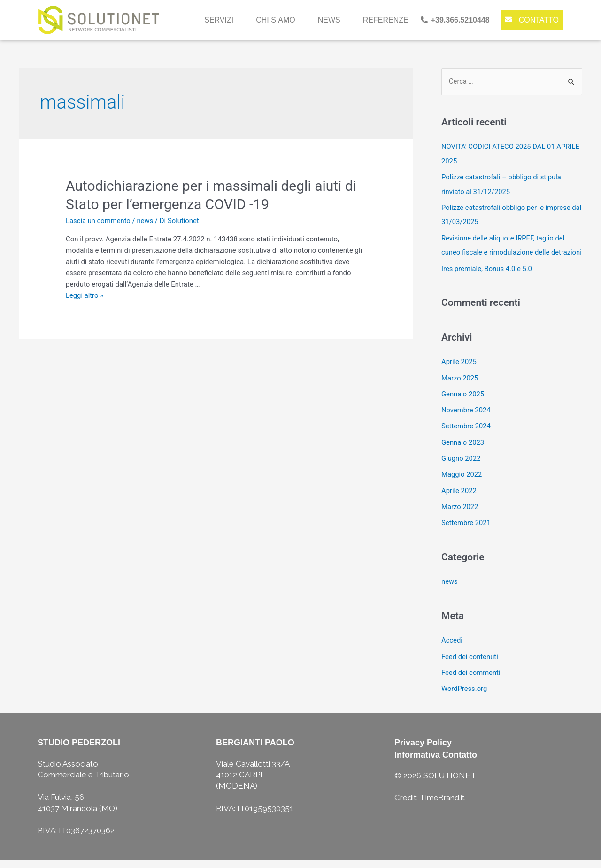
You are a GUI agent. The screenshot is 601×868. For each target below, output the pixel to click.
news (329, 20)
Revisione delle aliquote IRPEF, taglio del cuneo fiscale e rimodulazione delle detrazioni (504, 251)
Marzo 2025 (460, 389)
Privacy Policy (423, 751)
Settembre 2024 (466, 437)
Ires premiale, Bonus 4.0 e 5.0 (487, 281)
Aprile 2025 (459, 374)
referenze (386, 20)
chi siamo (276, 20)
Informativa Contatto (436, 762)
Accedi (452, 649)
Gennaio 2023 (463, 453)
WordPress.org (465, 697)
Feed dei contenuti (470, 665)
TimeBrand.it (443, 806)
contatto (539, 20)
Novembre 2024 (466, 421)
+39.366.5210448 (460, 20)
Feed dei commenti (471, 681)
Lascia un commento (99, 221)
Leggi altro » (85, 295)
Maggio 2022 (462, 485)
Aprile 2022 (459, 501)
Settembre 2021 (466, 532)
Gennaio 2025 (463, 405)
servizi (219, 20)
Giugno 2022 (461, 469)
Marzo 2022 (460, 516)
